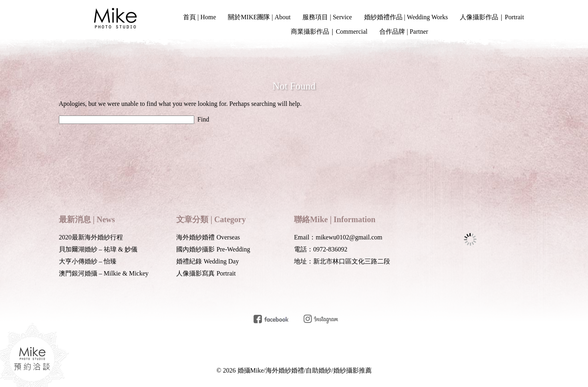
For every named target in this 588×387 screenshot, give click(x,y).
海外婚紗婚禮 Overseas (208, 237)
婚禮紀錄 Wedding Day (207, 261)
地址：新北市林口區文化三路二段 (342, 261)
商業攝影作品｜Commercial (329, 32)
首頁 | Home (199, 17)
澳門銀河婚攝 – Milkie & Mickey (104, 273)
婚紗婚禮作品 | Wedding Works (406, 17)
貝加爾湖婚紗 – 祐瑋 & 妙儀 (98, 249)
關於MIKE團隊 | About (259, 17)
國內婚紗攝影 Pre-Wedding (213, 249)
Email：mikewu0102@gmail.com (338, 237)
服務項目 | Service (327, 17)
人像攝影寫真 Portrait (206, 273)
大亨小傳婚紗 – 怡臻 (88, 261)
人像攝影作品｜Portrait (492, 17)
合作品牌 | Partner (404, 32)
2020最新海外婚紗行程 (91, 237)
